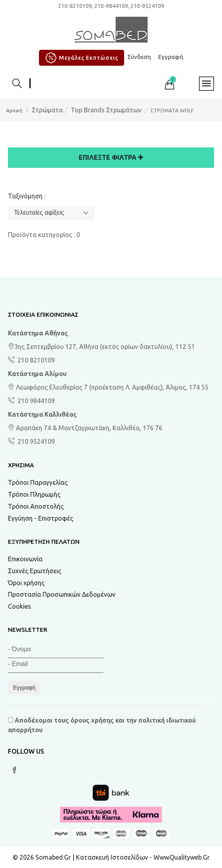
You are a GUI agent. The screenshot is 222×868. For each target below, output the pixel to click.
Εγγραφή (170, 57)
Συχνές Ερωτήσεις (35, 571)
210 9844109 (35, 401)
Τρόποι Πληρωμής (34, 494)
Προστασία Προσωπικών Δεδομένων (62, 594)
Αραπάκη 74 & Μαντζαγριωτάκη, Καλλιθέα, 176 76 (85, 428)
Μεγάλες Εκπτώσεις (81, 58)
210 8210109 (35, 360)
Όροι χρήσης (26, 583)
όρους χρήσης (92, 720)
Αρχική (14, 110)
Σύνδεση (139, 57)
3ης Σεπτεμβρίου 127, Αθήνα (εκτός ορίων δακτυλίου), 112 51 (101, 347)
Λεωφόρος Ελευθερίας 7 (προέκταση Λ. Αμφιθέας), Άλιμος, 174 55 (108, 387)
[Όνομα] (56, 651)
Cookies (19, 606)
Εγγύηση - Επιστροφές (41, 518)
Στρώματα (47, 110)
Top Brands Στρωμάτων (106, 110)
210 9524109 (35, 441)
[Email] (56, 665)
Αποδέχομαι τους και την (102, 725)
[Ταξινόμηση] (51, 213)
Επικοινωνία (25, 559)
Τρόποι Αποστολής (36, 506)
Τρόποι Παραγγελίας (38, 482)
